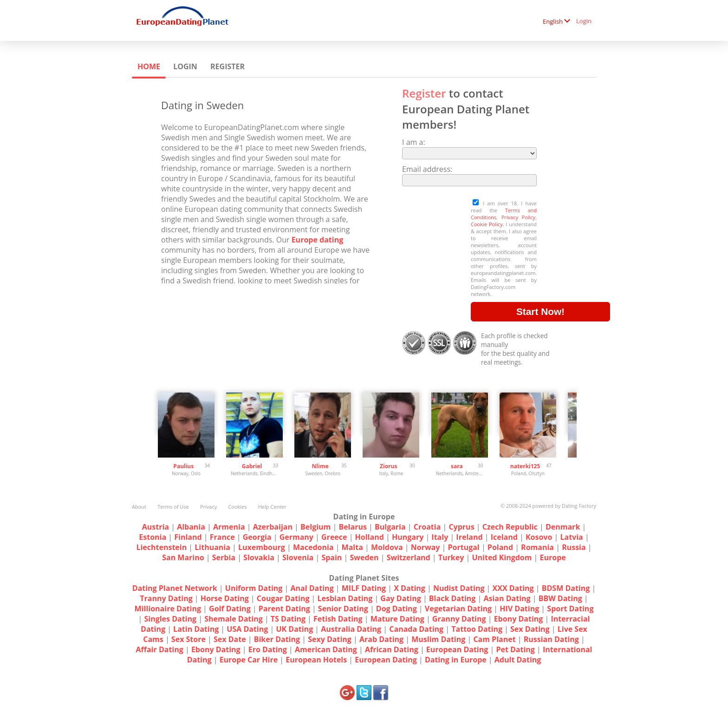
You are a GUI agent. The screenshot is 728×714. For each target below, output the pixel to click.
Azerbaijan (273, 527)
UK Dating (294, 629)
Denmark (563, 527)
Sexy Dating (330, 639)
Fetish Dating (338, 619)
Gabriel (252, 466)
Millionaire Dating (168, 609)
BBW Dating (560, 598)
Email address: (427, 169)
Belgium (315, 527)
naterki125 (525, 466)
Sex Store (188, 639)
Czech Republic (510, 527)
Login (584, 21)
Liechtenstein (161, 547)
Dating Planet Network (175, 588)
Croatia (427, 527)
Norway (426, 547)
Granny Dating (459, 619)
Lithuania (212, 547)
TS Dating (288, 619)
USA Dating (247, 629)
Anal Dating (312, 588)
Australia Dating (351, 629)
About (139, 507)
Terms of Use (173, 507)
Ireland (469, 537)
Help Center (272, 507)
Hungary (408, 537)
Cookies (237, 507)
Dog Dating (396, 609)
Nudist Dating (459, 588)
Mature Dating (397, 619)
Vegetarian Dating (458, 609)
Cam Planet (494, 639)
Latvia (571, 537)
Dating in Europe (456, 660)
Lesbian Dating (345, 598)
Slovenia (298, 557)
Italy (440, 537)
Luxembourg (262, 547)
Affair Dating (160, 649)
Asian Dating (507, 598)
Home (149, 66)
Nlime (320, 466)
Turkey (451, 557)
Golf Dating (230, 609)
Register (227, 66)
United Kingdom (502, 557)
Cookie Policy (487, 224)
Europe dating (318, 240)
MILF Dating (364, 588)
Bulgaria (390, 527)
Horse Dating (225, 598)
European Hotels (316, 660)
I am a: (414, 142)
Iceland (504, 537)
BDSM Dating (567, 588)
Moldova (387, 547)
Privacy (208, 507)
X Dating (409, 588)
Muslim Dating (438, 639)
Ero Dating (268, 649)
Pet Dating (515, 649)
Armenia (229, 527)
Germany (296, 537)
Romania (537, 547)
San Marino (183, 557)
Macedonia (313, 547)
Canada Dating (416, 629)
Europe (553, 557)
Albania (191, 527)
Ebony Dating (519, 619)
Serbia (224, 557)
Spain (331, 557)
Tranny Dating (166, 598)
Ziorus (388, 466)
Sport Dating (570, 609)
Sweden (364, 557)
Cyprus (461, 527)
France (222, 537)
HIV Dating (519, 609)
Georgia (257, 537)
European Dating (457, 649)
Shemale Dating (234, 619)
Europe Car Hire (249, 660)
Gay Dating (400, 598)
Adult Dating (518, 660)
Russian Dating (551, 639)
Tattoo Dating (477, 629)
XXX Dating (513, 588)
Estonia (153, 537)
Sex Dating (530, 629)
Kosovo (539, 537)
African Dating (392, 649)
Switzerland (409, 557)
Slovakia (259, 557)
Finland (188, 537)
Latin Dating (196, 629)
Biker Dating (277, 639)
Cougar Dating (283, 598)
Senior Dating (343, 609)
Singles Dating (170, 619)
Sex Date (230, 639)
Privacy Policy (519, 217)
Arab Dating (381, 639)
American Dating (326, 649)
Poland (500, 547)
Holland (370, 537)
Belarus (352, 527)
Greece (334, 537)
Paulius (183, 466)
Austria (156, 527)
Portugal (463, 547)
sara (457, 466)
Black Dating (452, 598)
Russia (574, 547)
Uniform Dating (254, 588)
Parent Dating (284, 609)
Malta (352, 547)
